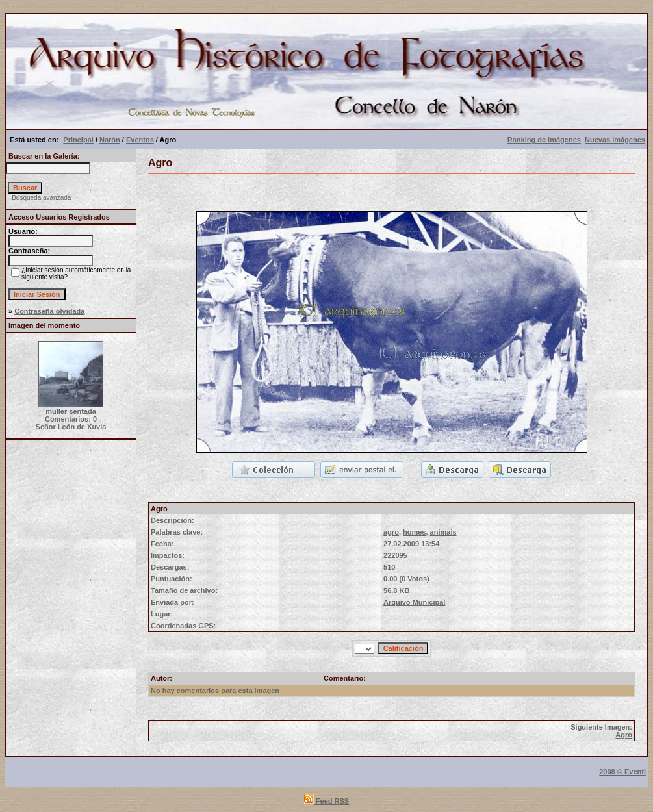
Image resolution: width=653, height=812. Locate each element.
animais (443, 532)
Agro (624, 735)
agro (391, 532)
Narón (110, 140)
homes (414, 532)
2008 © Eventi (622, 772)
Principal (78, 140)
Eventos (140, 140)
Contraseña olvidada (49, 311)
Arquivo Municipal (414, 602)
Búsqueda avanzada (41, 198)
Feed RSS (326, 801)
